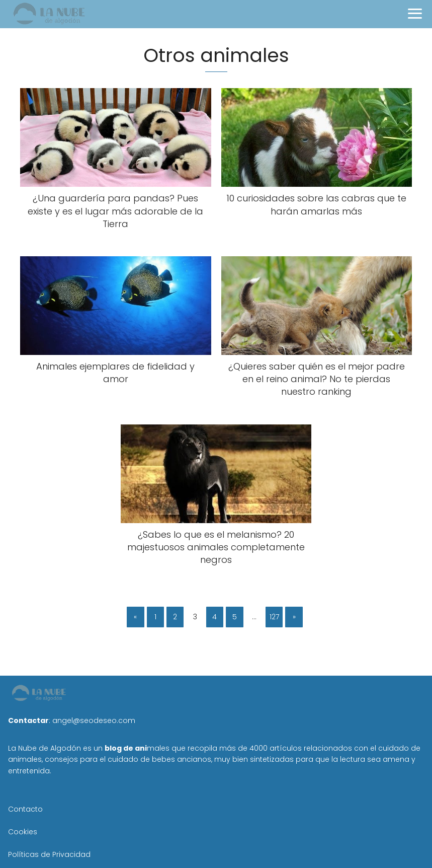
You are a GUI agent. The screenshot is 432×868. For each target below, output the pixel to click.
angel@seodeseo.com (94, 720)
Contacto (25, 809)
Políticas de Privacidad (49, 854)
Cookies (23, 832)
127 (274, 617)
